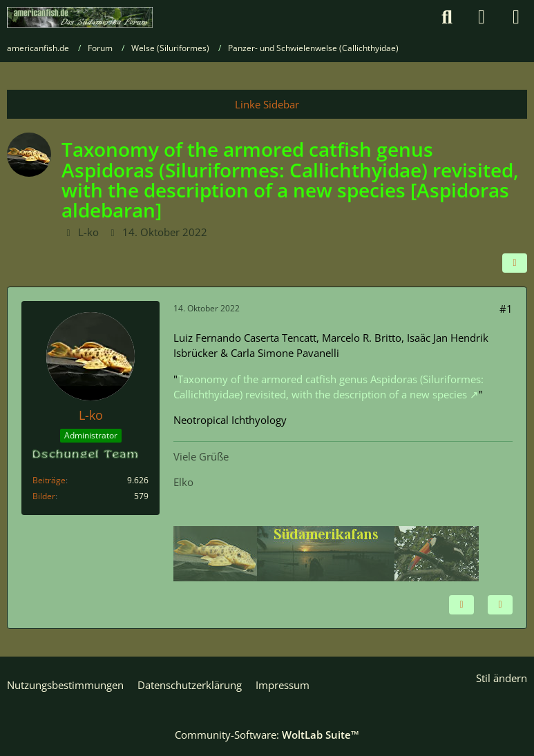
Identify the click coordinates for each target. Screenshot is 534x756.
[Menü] (516, 17)
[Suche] (447, 17)
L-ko (88, 232)
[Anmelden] (481, 17)
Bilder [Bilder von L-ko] (44, 496)
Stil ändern (502, 678)
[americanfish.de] (80, 17)
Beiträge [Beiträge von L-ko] (49, 480)
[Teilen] (515, 263)
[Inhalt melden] (461, 605)
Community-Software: (267, 735)
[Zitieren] (500, 605)
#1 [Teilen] (506, 309)
